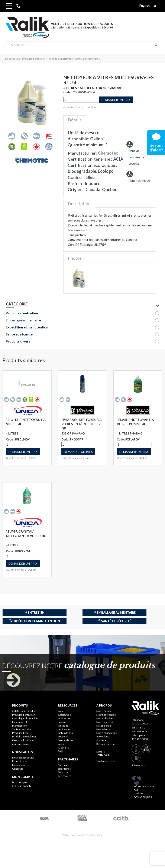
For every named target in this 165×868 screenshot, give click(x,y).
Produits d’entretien (24, 715)
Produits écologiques (24, 736)
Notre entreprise (106, 715)
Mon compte (19, 782)
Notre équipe (104, 711)
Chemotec (108, 153)
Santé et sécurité (19, 334)
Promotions (19, 761)
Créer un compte (22, 786)
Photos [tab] (75, 258)
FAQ (61, 751)
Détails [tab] (75, 120)
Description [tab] (79, 203)
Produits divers (18, 341)
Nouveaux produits (23, 758)
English (144, 5)
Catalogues (64, 715)
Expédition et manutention (27, 327)
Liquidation (19, 765)
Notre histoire (104, 718)
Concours (18, 769)
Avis (60, 711)
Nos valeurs (103, 729)
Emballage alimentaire (23, 320)
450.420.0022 (140, 723)
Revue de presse (106, 744)
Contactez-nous (106, 761)
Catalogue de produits (25, 711)
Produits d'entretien (22, 313)
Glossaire (64, 748)
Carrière (101, 740)
